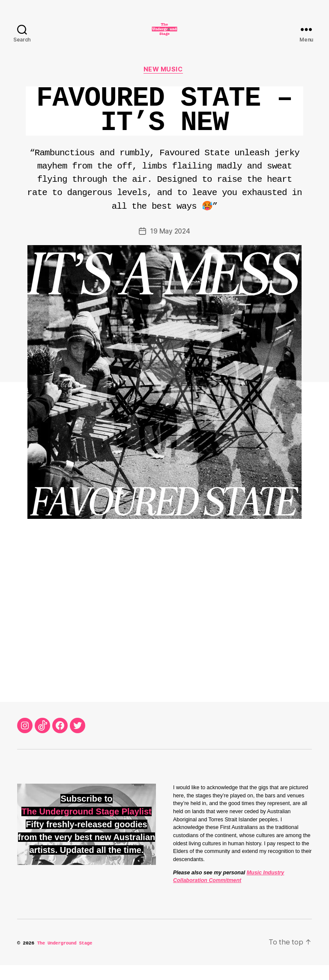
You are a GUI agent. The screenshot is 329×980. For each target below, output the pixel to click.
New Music (165, 83)
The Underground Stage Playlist (86, 826)
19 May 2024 (170, 246)
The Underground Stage (67, 958)
